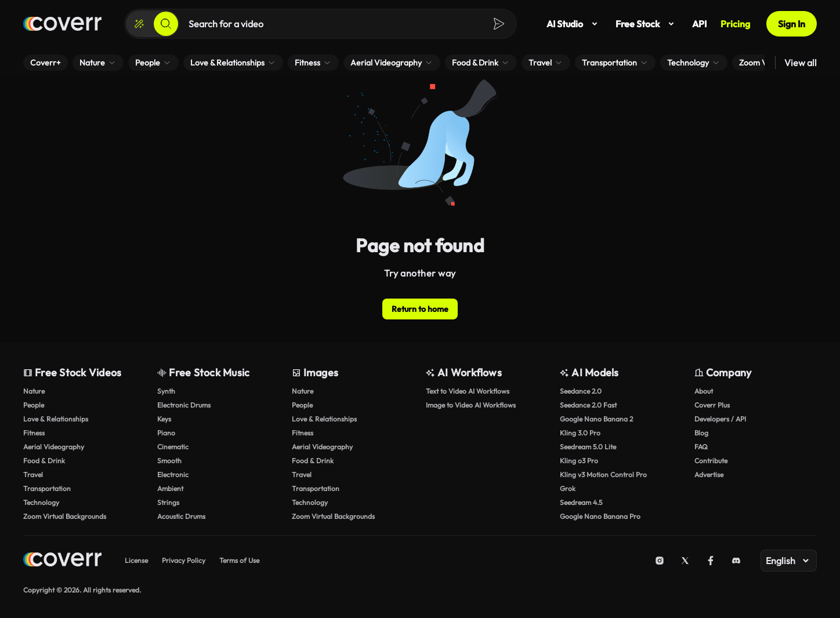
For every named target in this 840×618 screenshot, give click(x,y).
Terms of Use (239, 560)
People (34, 405)
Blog (701, 433)
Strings (168, 502)
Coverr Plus (712, 405)
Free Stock (647, 24)
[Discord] (736, 561)
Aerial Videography (54, 447)
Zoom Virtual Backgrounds (65, 516)
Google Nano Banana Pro (600, 516)
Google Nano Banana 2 (596, 419)
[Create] (139, 24)
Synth (166, 391)
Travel (33, 475)
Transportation (47, 488)
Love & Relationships (56, 419)
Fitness (34, 433)
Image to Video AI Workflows (471, 405)
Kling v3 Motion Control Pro (603, 475)
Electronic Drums (184, 405)
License (136, 560)
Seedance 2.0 (581, 391)
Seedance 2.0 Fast (588, 405)
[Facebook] (711, 561)
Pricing (735, 24)
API (699, 24)
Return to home (420, 309)
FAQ (701, 447)
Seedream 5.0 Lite (588, 447)
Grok (568, 488)
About (704, 391)
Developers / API (720, 419)
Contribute (711, 461)
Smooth (169, 461)
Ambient (170, 488)
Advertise (709, 475)
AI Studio (574, 24)
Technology (41, 502)
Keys (164, 419)
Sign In (792, 24)
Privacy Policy (184, 560)
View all (801, 63)
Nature (34, 391)
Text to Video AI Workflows (468, 391)
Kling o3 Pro (579, 461)
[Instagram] (660, 561)
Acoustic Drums (181, 516)
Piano (166, 433)
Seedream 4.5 (581, 502)
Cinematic (173, 447)
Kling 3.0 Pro (580, 433)
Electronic (173, 475)
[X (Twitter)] (685, 561)
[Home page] (62, 24)
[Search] (166, 24)
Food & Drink (44, 461)
